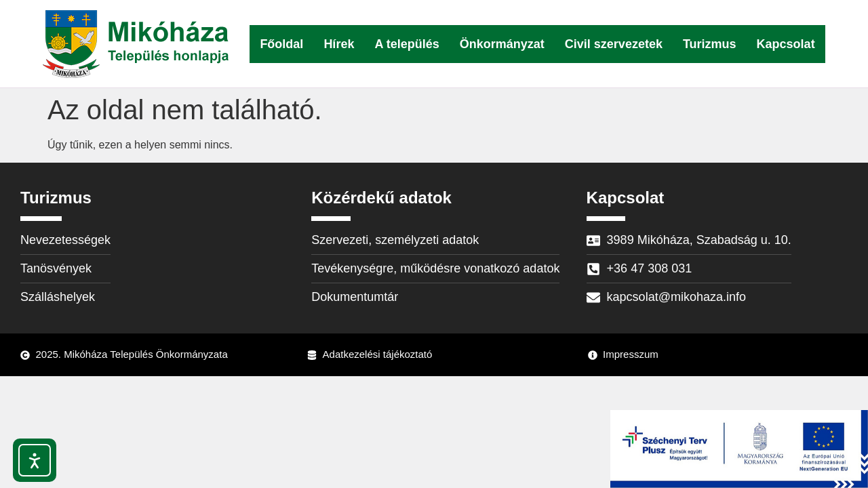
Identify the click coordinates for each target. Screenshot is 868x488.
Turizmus (710, 44)
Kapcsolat (786, 44)
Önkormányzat (502, 44)
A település (407, 44)
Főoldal (281, 44)
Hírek (339, 44)
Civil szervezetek (614, 44)
